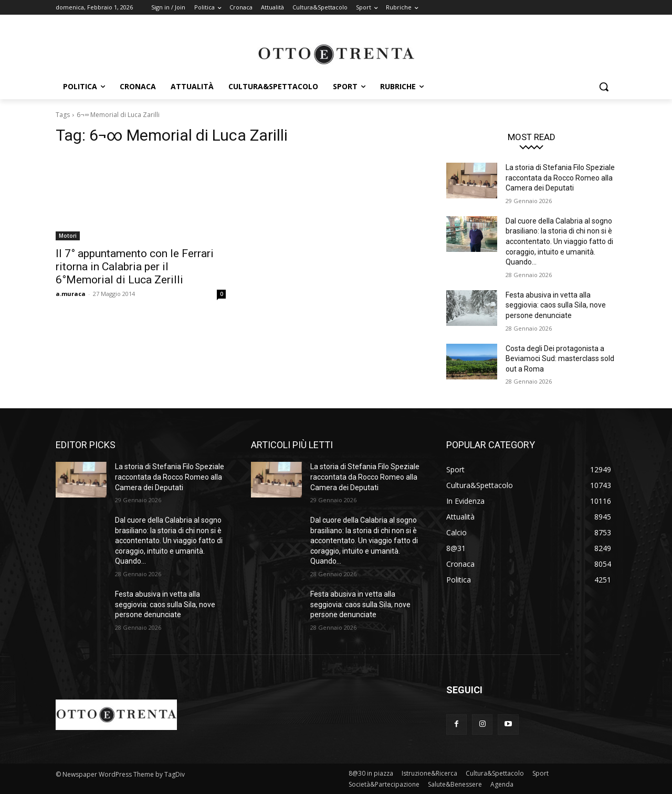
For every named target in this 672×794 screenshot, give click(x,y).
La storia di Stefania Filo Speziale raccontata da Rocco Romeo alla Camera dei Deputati (560, 178)
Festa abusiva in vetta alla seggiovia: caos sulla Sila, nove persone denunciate (556, 305)
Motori (68, 236)
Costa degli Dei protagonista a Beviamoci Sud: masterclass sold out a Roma (560, 359)
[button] (604, 87)
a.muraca (71, 294)
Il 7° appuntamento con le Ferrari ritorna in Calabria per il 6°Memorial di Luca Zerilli (135, 267)
